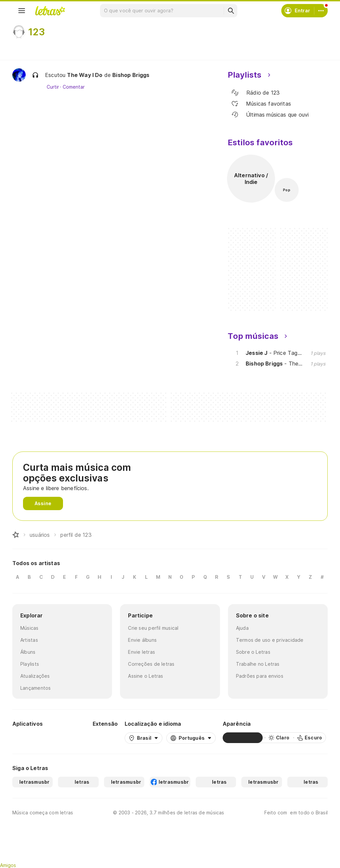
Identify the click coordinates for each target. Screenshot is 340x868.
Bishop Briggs (131, 75)
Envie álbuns (142, 640)
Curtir (53, 87)
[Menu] (22, 11)
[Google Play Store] (30, 738)
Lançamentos (35, 688)
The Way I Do (85, 75)
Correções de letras (151, 664)
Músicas (29, 628)
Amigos (8, 865)
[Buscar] (231, 11)
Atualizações (35, 676)
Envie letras (141, 652)
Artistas (29, 640)
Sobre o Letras (253, 652)
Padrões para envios (260, 676)
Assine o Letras (145, 676)
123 (37, 32)
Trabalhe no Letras (258, 664)
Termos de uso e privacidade (270, 640)
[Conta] (321, 11)
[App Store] (70, 738)
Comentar (73, 87)
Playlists (30, 664)
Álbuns (28, 652)
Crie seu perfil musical (153, 628)
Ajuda (242, 628)
